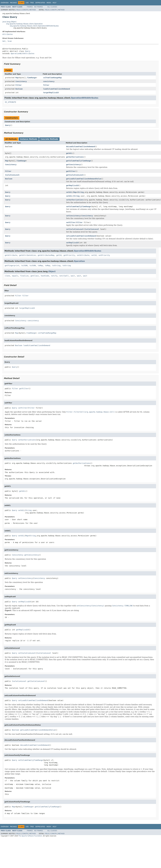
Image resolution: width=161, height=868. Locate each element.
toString (56, 266)
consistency (49, 81)
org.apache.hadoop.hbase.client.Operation (24, 24)
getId (59, 255)
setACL (69, 192)
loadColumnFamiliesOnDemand (57, 89)
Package (13, 3)
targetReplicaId (51, 93)
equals (15, 276)
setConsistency (73, 216)
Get (4, 41)
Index (49, 3)
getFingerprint (12, 266)
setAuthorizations (75, 200)
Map (17, 78)
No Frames (39, 7)
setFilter (71, 222)
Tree (32, 3)
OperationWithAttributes (22, 53)
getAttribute (11, 255)
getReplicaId (72, 185)
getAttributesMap (46, 255)
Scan (10, 41)
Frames (30, 7)
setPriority (104, 255)
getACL (69, 153)
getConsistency (73, 165)
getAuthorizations (75, 157)
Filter (19, 85)
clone (7, 276)
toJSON (24, 266)
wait (73, 276)
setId (94, 255)
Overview (5, 3)
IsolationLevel (12, 175)
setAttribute (83, 255)
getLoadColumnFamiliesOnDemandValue (84, 179)
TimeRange (31, 78)
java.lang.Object (9, 22)
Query (28, 51)
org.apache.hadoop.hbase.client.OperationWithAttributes (34, 26)
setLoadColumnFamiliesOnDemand (81, 236)
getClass (35, 276)
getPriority (69, 255)
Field (18, 10)
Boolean (19, 89)
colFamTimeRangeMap (52, 78)
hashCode (45, 276)
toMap (40, 266)
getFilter (71, 171)
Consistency (21, 81)
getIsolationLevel (75, 175)
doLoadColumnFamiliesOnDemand (81, 147)
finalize (24, 276)
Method (33, 10)
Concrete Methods (49, 139)
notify (54, 276)
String (81, 192)
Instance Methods (29, 139)
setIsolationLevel (75, 229)
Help (54, 3)
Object (52, 271)
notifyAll (64, 276)
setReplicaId (72, 243)
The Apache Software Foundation (30, 836)
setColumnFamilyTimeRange (78, 207)
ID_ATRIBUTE (10, 102)
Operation (79, 261)
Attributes (8, 34)
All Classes (52, 7)
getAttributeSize (27, 255)
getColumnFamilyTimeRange (78, 161)
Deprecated (40, 3)
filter (46, 85)
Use (27, 3)
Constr (25, 10)
